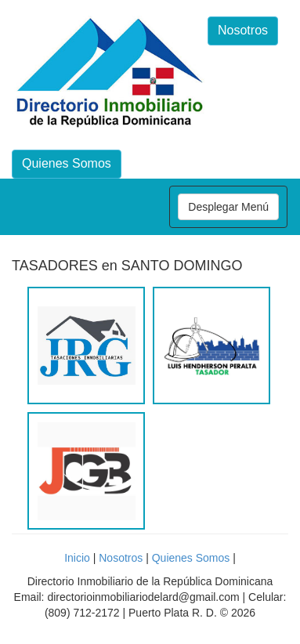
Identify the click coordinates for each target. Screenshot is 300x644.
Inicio (77, 558)
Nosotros (243, 30)
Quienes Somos (67, 163)
